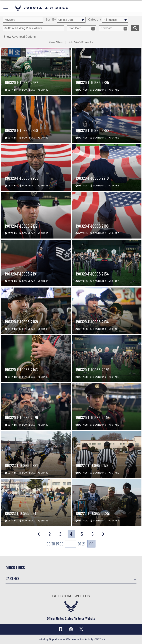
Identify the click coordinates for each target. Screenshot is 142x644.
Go (91, 544)
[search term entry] (23, 20)
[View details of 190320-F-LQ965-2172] (36, 215)
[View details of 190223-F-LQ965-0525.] (107, 502)
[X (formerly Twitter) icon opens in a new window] (81, 629)
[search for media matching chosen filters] (135, 28)
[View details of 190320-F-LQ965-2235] (107, 72)
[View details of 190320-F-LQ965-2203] (36, 167)
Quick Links (15, 568)
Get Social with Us (71, 596)
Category (95, 20)
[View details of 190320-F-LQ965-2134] (107, 311)
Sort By (51, 20)
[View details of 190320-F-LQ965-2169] (36, 311)
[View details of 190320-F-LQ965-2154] (107, 263)
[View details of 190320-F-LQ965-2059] (107, 359)
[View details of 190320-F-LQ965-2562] (36, 72)
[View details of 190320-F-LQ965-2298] (107, 120)
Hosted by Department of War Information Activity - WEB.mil (71, 639)
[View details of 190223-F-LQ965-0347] (36, 502)
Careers (12, 578)
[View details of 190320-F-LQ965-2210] (107, 167)
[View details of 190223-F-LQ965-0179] (107, 455)
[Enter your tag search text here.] (34, 28)
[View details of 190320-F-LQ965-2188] (107, 215)
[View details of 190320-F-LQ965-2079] (36, 407)
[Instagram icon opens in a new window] (71, 629)
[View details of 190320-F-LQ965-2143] (36, 359)
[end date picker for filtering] (114, 28)
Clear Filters (56, 42)
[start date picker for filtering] (82, 28)
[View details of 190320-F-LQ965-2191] (36, 263)
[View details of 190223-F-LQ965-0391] (36, 455)
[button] (6, 8)
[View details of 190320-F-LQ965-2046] (107, 407)
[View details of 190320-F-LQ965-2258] (36, 120)
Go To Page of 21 (66, 544)
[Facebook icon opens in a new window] (61, 629)
